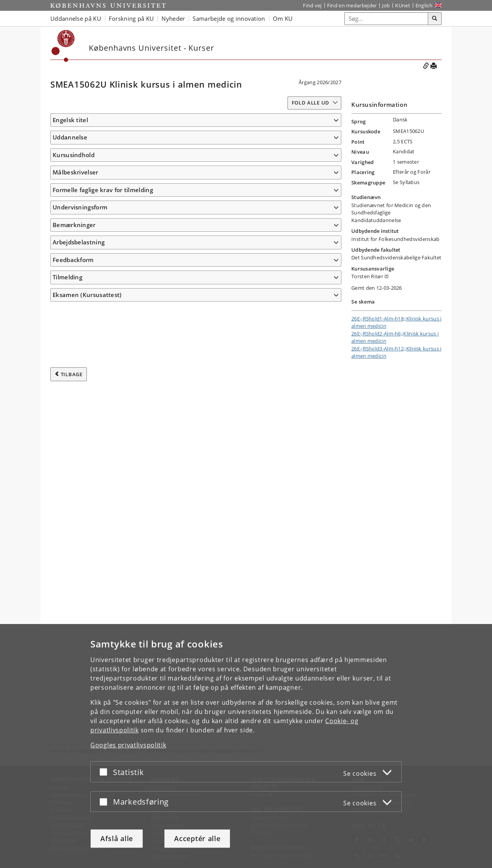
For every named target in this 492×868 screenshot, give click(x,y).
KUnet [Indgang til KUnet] (403, 5)
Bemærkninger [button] (74, 622)
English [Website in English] (424, 5)
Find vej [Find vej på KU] (312, 5)
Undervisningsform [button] (80, 604)
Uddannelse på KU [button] (76, 18)
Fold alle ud (311, 103)
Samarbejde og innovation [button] (229, 18)
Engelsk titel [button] (70, 120)
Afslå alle (117, 838)
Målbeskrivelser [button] (76, 274)
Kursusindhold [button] (74, 178)
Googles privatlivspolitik (128, 745)
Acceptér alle (197, 838)
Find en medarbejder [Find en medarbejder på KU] (352, 5)
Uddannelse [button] (70, 149)
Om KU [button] (283, 18)
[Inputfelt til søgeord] (386, 19)
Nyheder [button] (173, 18)
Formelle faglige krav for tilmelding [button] (103, 587)
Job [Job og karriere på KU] (386, 5)
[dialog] (246, 746)
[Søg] (435, 19)
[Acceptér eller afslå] (105, 772)
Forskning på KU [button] (131, 18)
